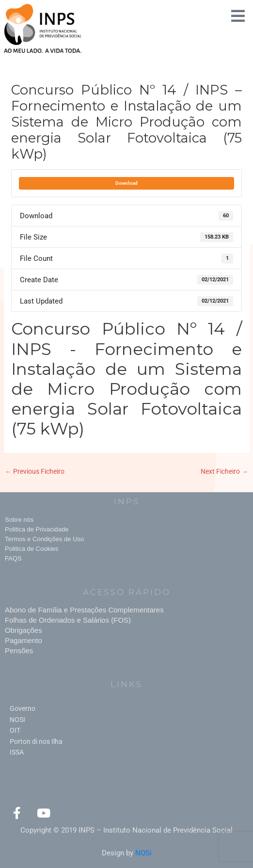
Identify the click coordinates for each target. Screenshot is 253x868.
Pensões (19, 651)
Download (126, 183)
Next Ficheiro (224, 471)
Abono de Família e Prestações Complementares (84, 610)
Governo (23, 708)
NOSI (17, 720)
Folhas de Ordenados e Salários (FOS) (68, 620)
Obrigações (24, 630)
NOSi (143, 853)
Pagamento (24, 640)
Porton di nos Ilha (36, 741)
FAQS (13, 558)
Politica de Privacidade (37, 529)
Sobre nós (19, 520)
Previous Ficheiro (35, 471)
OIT (15, 730)
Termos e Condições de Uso (44, 539)
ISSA (17, 752)
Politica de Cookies (32, 549)
